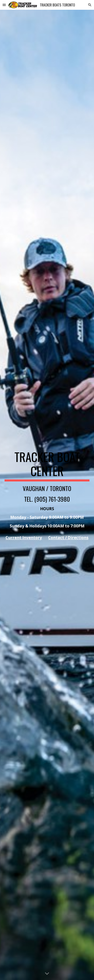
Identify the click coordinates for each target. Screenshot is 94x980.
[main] (47, 495)
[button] (4, 5)
